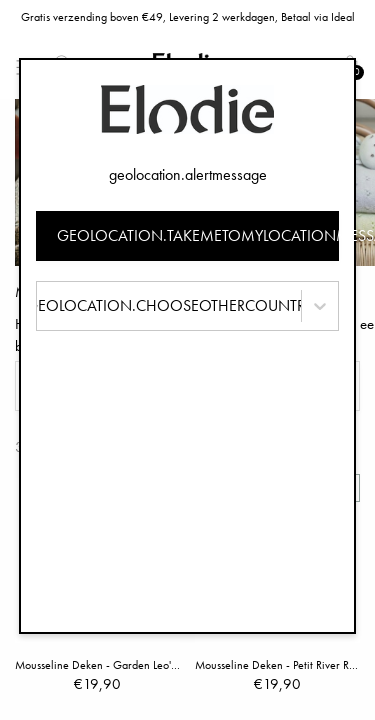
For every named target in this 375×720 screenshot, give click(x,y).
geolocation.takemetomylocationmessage (198, 235)
